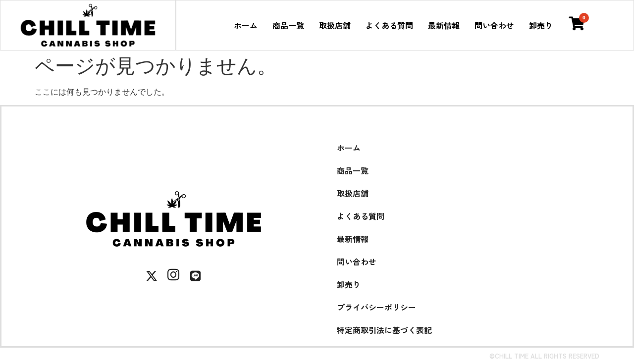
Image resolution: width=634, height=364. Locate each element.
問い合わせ (494, 25)
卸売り (541, 25)
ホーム (246, 25)
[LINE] (195, 276)
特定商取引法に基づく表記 (384, 330)
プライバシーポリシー (376, 307)
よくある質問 (389, 25)
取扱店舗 (335, 25)
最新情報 (444, 25)
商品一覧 (288, 25)
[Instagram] (173, 276)
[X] (152, 276)
